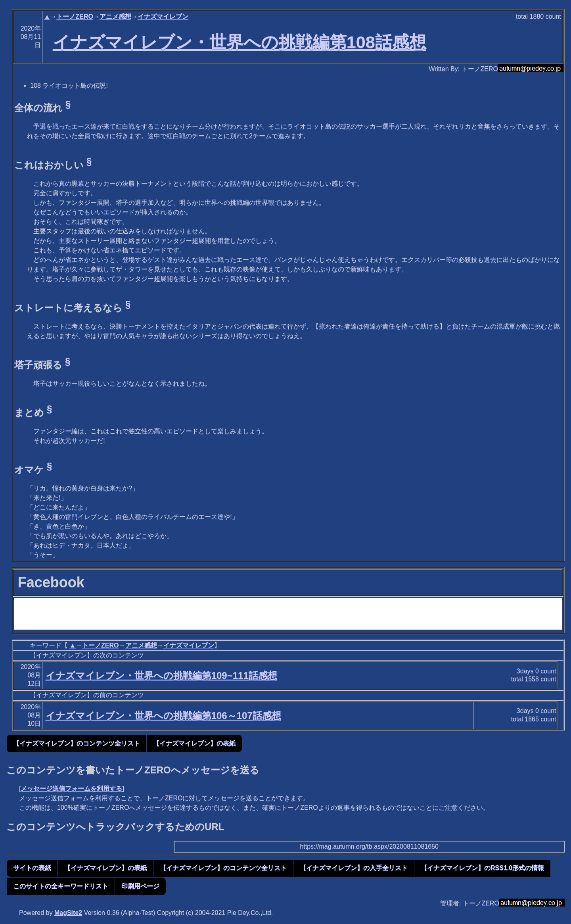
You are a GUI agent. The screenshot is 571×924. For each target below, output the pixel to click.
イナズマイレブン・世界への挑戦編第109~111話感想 (161, 675)
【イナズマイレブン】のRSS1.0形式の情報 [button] (482, 868)
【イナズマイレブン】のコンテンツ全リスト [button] (77, 743)
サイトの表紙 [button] (32, 868)
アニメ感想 (115, 16)
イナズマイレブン (163, 16)
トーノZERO (75, 16)
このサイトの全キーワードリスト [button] (61, 886)
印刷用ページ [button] (140, 886)
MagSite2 (68, 913)
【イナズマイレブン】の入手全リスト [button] (354, 868)
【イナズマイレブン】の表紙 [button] (194, 743)
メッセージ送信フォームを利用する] (72, 789)
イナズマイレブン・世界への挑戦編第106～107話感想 (163, 716)
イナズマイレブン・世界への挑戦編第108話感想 (240, 42)
